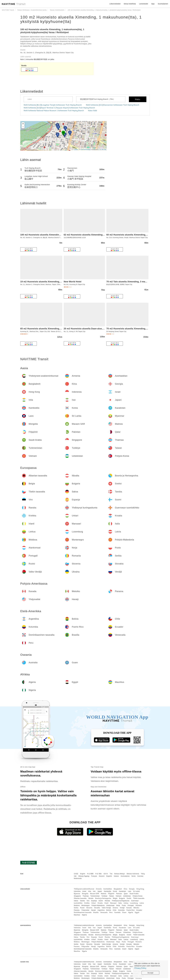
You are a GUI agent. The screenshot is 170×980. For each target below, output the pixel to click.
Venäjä (122, 908)
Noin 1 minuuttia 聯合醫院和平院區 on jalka (37, 59)
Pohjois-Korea (138, 896)
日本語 (76, 874)
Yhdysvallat (85, 910)
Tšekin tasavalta (139, 898)
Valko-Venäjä (106, 908)
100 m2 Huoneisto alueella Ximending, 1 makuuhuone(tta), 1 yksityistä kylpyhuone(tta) (81, 19)
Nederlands (78, 878)
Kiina (125, 889)
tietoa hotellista (130, 4)
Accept (150, 973)
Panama (77, 910)
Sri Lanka (136, 891)
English (83, 874)
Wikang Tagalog (84, 876)
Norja (118, 905)
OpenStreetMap (86, 149)
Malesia (104, 894)
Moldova (77, 905)
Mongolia (85, 894)
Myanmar (77, 894)
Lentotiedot (144, 4)
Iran (94, 891)
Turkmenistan (95, 896)
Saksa (76, 901)
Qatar (126, 894)
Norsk (134, 876)
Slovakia (97, 908)
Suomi (101, 901)
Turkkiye (104, 896)
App (153, 4)
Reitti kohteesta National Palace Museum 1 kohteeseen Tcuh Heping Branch (54, 111)
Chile (115, 910)
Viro (88, 901)
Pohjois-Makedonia (98, 905)
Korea (115, 891)
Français (94, 876)
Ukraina (115, 908)
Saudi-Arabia (134, 894)
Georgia (132, 889)
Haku (138, 99)
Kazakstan (122, 891)
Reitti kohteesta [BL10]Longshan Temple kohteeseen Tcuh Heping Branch (53, 105)
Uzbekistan (127, 896)
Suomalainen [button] (163, 4)
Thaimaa (86, 896)
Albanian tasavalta (80, 898)
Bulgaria (122, 898)
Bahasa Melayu (120, 874)
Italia (120, 903)
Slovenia (89, 908)
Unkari (94, 903)
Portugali (131, 905)
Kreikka (87, 903)
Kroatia (100, 903)
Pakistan (119, 894)
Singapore (77, 896)
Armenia (99, 889)
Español (109, 876)
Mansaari (113, 903)
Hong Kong (140, 889)
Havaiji (93, 910)
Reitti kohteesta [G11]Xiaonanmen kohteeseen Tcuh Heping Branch (113, 105)
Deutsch (102, 876)
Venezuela (104, 913)
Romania (139, 905)
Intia (90, 891)
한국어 (106, 874)
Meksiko (136, 908)
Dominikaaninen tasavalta (83, 913)
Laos (130, 891)
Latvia (142, 903)
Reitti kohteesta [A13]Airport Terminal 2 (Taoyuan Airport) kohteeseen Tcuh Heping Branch (59, 108)
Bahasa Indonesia (133, 874)
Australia (117, 913)
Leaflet (76, 149)
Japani (100, 891)
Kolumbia (121, 910)
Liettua (126, 903)
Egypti (137, 913)
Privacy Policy (140, 968)
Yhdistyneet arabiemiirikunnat (84, 889)
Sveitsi (129, 898)
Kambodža (107, 891)
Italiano (116, 876)
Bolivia (109, 910)
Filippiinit (111, 894)
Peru (111, 913)
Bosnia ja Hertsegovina (103, 898)
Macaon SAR (95, 894)
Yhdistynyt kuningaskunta (121, 901)
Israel (84, 891)
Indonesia (77, 891)
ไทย (111, 874)
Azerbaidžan (108, 889)
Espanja (94, 901)
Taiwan (111, 896)
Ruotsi (82, 908)
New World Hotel (73, 282)
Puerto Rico (130, 910)
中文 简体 (98, 874)
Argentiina (101, 910)
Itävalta (91, 898)
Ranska (107, 901)
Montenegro (86, 905)
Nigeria (84, 915)
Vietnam (119, 896)
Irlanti (106, 903)
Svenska (140, 876)
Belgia (115, 898)
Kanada (129, 908)
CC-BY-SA (103, 149)
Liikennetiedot (115, 4)
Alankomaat (110, 905)
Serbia (76, 908)
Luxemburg (134, 903)
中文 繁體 (90, 874)
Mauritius (77, 915)
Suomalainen (125, 876)
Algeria (131, 913)
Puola (124, 905)
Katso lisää (93, 111)
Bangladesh (118, 889)
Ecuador (139, 910)
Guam (124, 913)
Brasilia (96, 913)
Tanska (82, 901)
